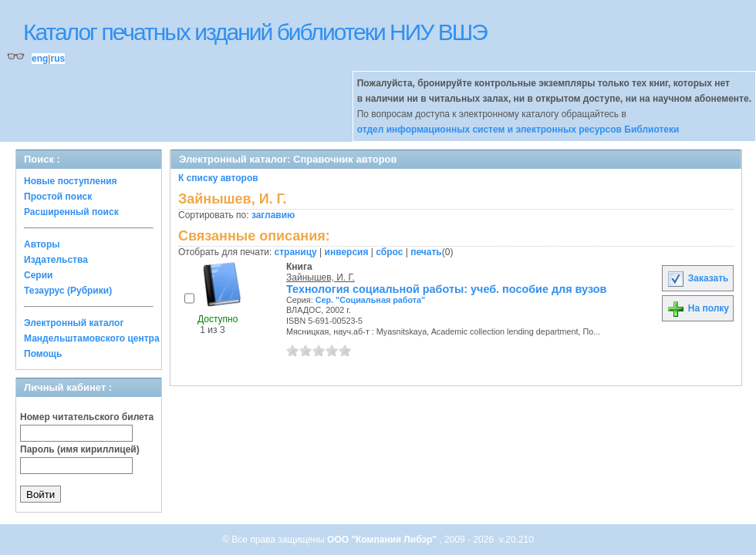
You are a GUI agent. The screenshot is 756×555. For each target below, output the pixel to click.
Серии (38, 275)
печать (426, 252)
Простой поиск (58, 197)
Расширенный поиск (71, 212)
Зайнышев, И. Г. (321, 277)
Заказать (697, 278)
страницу (296, 252)
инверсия (347, 252)
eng (40, 59)
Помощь (43, 354)
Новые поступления (71, 181)
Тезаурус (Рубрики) (68, 291)
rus (57, 59)
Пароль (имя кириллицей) (80, 449)
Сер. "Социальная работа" (371, 300)
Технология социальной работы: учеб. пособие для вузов (446, 289)
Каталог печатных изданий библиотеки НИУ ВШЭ (255, 32)
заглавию (273, 215)
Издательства (56, 260)
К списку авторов (218, 178)
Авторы (42, 244)
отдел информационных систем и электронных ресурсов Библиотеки (518, 129)
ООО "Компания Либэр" (383, 540)
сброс (389, 252)
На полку (698, 308)
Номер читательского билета (87, 417)
